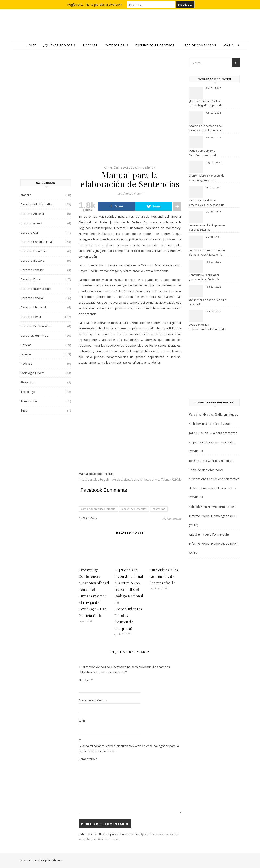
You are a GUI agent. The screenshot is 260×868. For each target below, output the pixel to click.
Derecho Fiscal (30, 279)
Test (24, 410)
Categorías (115, 45)
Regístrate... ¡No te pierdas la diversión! (95, 4)
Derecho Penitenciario (36, 326)
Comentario (88, 759)
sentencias (159, 509)
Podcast (90, 45)
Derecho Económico (34, 251)
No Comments (172, 518)
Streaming (27, 382)
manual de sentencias (134, 509)
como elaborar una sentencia (98, 509)
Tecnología (28, 392)
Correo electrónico (93, 700)
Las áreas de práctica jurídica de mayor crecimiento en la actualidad (207, 253)
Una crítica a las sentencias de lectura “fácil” (164, 576)
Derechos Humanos (34, 335)
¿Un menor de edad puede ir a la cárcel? (208, 302)
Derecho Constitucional (36, 242)
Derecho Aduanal (32, 214)
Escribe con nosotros (155, 45)
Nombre (86, 680)
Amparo (26, 195)
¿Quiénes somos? (58, 45)
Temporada (29, 401)
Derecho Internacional (36, 289)
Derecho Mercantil (33, 307)
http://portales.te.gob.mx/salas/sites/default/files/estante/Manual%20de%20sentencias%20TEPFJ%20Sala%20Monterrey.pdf (167, 479)
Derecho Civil (29, 232)
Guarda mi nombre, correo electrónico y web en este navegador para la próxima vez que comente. (129, 748)
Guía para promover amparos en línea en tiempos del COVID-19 (213, 442)
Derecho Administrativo (37, 204)
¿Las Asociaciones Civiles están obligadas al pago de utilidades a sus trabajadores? (208, 104)
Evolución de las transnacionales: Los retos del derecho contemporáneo (207, 327)
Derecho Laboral (32, 298)
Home (31, 45)
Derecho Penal (31, 317)
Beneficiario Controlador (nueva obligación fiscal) (204, 277)
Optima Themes (53, 860)
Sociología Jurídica (32, 373)
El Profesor (90, 518)
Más (227, 45)
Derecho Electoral (33, 260)
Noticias (26, 345)
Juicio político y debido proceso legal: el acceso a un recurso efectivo (207, 203)
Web (82, 721)
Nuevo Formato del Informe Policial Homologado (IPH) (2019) (213, 516)
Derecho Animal (31, 223)
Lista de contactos (199, 45)
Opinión (26, 354)
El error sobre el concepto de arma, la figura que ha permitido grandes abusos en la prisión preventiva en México (207, 178)
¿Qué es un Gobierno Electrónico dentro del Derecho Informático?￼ (203, 153)
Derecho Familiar (32, 270)
